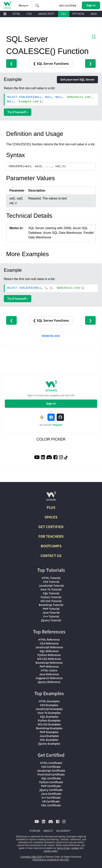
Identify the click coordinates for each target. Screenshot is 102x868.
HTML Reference (49, 639)
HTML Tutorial (51, 578)
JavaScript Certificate (51, 770)
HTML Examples (49, 701)
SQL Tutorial (51, 593)
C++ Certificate (51, 797)
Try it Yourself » (18, 112)
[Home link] (7, 5)
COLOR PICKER (51, 439)
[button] (37, 5)
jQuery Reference (49, 682)
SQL (64, 14)
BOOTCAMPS (51, 546)
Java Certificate (51, 794)
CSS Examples (49, 705)
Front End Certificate (51, 774)
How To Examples (49, 713)
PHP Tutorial (51, 609)
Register (58, 425)
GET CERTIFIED (51, 527)
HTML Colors (49, 670)
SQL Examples (49, 717)
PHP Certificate (51, 786)
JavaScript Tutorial (51, 585)
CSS (29, 14)
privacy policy (51, 851)
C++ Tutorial (51, 616)
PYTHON (78, 14)
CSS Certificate (51, 767)
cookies (75, 848)
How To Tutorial (51, 589)
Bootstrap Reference (49, 663)
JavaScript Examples (49, 709)
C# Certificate (51, 801)
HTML (17, 14)
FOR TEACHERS (51, 536)
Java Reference (49, 674)
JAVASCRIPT (46, 14)
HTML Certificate (51, 763)
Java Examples (49, 736)
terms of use (63, 848)
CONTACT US (51, 556)
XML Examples (49, 740)
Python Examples (49, 720)
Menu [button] (23, 5)
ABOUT (48, 831)
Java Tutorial (51, 612)
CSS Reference (49, 643)
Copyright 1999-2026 (31, 857)
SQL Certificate (51, 778)
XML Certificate (51, 805)
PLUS (51, 507)
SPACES (51, 517)
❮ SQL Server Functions (51, 64)
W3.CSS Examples (49, 724)
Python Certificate (51, 782)
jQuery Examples (49, 744)
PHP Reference (49, 666)
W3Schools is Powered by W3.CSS (51, 860)
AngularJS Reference (49, 678)
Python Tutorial (51, 597)
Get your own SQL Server (77, 79)
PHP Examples (49, 732)
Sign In (51, 403)
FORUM (35, 831)
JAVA (93, 14)
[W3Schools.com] (51, 498)
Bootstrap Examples (49, 728)
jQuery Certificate (51, 790)
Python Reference (49, 655)
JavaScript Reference (49, 647)
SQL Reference (49, 651)
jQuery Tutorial (51, 620)
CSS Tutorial (51, 582)
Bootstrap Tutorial (51, 605)
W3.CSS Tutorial (51, 601)
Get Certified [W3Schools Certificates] (68, 5)
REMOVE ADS (51, 336)
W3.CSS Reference (49, 659)
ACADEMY (63, 831)
